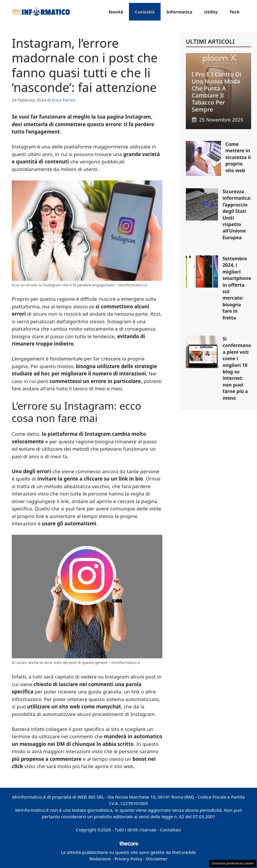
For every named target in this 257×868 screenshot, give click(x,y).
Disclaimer (157, 859)
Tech (234, 12)
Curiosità (145, 12)
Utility (211, 12)
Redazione (100, 859)
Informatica (179, 12)
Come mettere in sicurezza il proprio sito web (238, 157)
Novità (116, 12)
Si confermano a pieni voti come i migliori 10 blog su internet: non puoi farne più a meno (237, 368)
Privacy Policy (128, 859)
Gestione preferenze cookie (233, 863)
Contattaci (171, 830)
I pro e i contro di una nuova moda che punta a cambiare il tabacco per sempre (216, 92)
